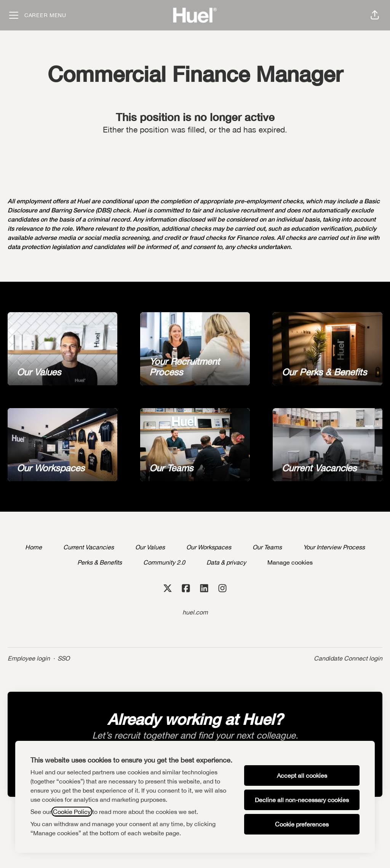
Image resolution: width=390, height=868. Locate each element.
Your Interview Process (334, 547)
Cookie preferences (302, 824)
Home (34, 547)
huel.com (195, 612)
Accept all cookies (302, 775)
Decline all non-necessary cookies (302, 800)
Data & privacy (226, 562)
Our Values (150, 547)
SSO (64, 658)
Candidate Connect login (348, 658)
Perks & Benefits (100, 562)
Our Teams (267, 547)
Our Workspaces (209, 547)
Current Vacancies (89, 547)
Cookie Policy (72, 812)
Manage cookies (290, 562)
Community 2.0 (164, 562)
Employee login (29, 658)
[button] (375, 15)
